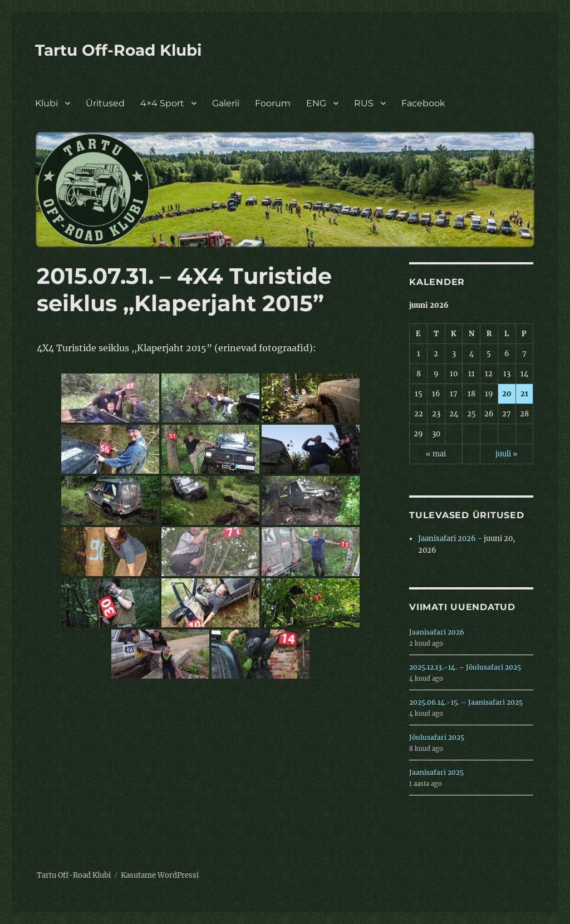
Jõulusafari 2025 (437, 737)
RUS (364, 103)
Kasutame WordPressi (160, 875)
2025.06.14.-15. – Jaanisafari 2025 (466, 702)
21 (524, 394)
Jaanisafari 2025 (436, 772)
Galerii (226, 103)
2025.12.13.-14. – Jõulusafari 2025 (465, 667)
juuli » (507, 454)
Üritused (105, 103)
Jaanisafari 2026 (447, 539)
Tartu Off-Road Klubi (118, 50)
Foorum (273, 103)
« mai (436, 454)
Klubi (46, 103)
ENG (316, 103)
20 (507, 394)
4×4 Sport (162, 103)
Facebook (423, 103)
